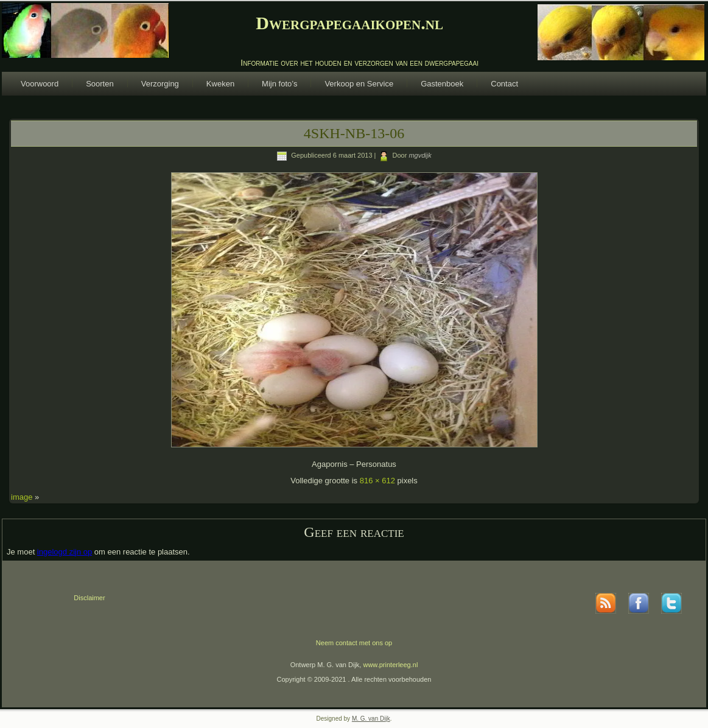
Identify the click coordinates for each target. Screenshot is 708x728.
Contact (504, 84)
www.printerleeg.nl (390, 665)
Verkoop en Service (359, 84)
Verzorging (160, 84)
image (22, 497)
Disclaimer (89, 598)
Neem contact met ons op (354, 643)
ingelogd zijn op (65, 552)
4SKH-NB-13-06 (354, 133)
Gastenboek (442, 84)
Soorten (100, 84)
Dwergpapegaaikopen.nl (349, 23)
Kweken (220, 84)
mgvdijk (420, 155)
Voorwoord (40, 84)
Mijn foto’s (279, 84)
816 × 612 (377, 481)
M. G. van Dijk (371, 719)
